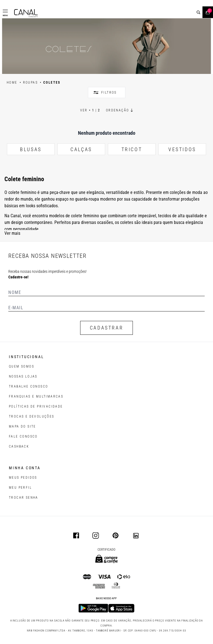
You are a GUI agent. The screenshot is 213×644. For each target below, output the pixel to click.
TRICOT (132, 149)
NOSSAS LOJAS (23, 376)
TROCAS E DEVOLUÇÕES (32, 416)
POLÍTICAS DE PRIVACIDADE (36, 406)
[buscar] (198, 12)
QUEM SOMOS (21, 366)
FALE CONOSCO (23, 436)
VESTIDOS (182, 149)
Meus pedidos (23, 478)
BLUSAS (31, 149)
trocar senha (24, 498)
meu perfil (20, 488)
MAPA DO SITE (22, 426)
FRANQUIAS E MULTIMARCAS (36, 396)
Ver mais (12, 233)
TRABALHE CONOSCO (28, 386)
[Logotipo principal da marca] (26, 13)
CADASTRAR (106, 328)
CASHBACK (19, 446)
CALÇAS (81, 149)
